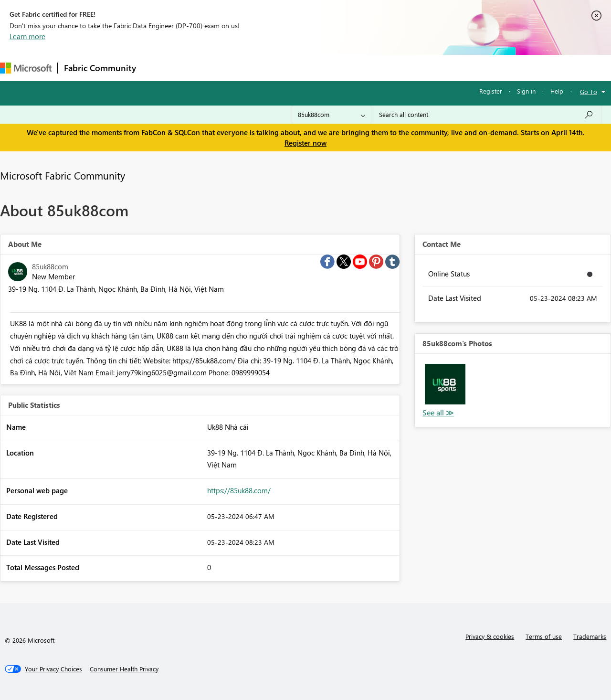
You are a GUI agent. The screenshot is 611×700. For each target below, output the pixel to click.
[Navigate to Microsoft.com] (26, 68)
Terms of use (544, 636)
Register (491, 91)
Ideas (239, 68)
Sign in (526, 91)
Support (401, 68)
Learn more (27, 36)
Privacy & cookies (490, 636)
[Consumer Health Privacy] (124, 669)
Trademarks (590, 636)
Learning (361, 68)
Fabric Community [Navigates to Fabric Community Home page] (100, 68)
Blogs (324, 68)
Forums (158, 68)
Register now (305, 143)
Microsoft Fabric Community (63, 175)
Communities (281, 68)
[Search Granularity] (332, 115)
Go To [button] (589, 91)
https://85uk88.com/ (239, 490)
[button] (445, 384)
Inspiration (200, 68)
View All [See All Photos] (438, 413)
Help (557, 91)
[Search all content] (486, 115)
